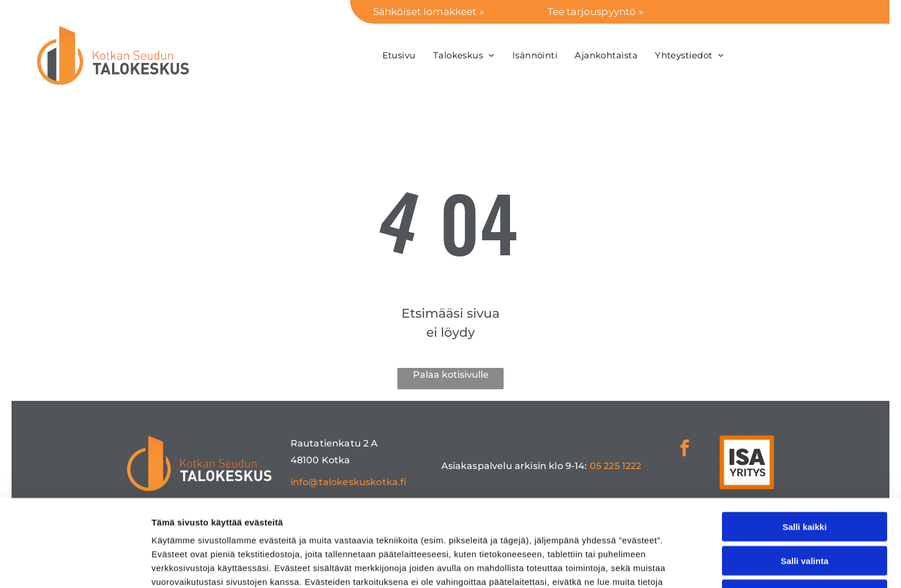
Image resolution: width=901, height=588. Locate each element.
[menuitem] (399, 55)
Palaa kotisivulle (451, 375)
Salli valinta (805, 479)
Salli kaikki (805, 445)
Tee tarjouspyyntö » (595, 12)
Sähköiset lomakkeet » (429, 12)
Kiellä (805, 513)
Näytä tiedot (618, 565)
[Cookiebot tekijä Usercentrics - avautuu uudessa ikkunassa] (75, 565)
